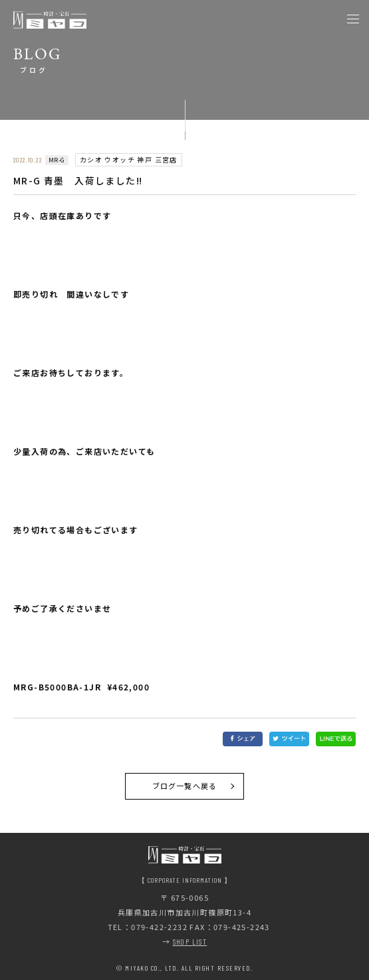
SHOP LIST (190, 942)
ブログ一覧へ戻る (184, 786)
